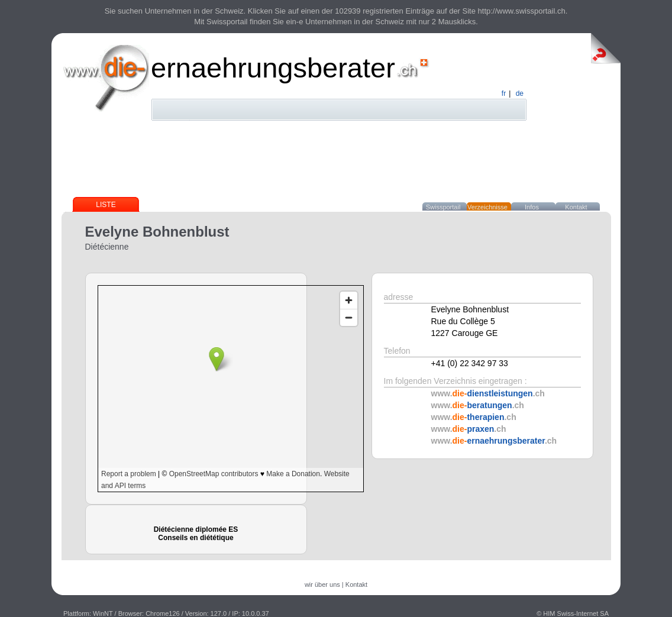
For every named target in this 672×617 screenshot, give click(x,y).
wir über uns (322, 584)
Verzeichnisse (487, 207)
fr (504, 93)
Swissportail (443, 207)
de (520, 93)
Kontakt (576, 207)
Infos (532, 207)
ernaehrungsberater (273, 68)
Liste (106, 205)
